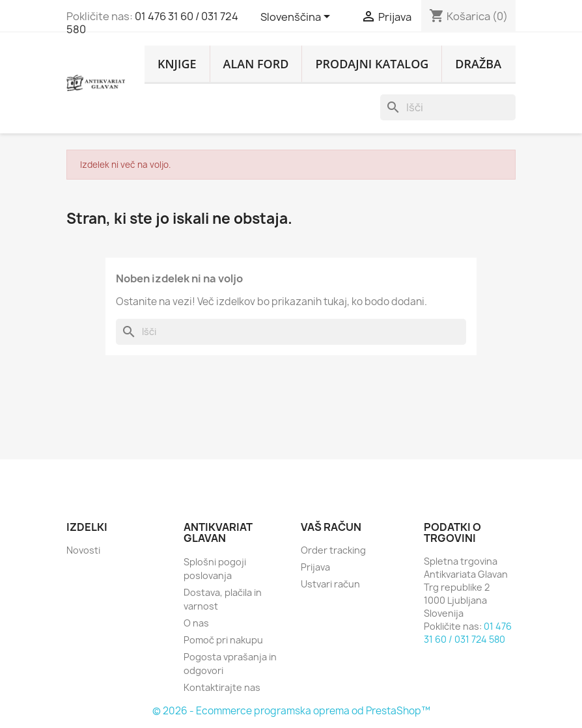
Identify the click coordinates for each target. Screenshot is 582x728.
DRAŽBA (478, 64)
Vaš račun (331, 527)
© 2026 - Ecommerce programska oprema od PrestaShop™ (291, 711)
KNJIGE (177, 64)
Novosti (83, 550)
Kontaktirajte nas (222, 687)
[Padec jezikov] (298, 18)
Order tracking (333, 550)
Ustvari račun (330, 584)
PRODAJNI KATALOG (372, 64)
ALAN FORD (256, 64)
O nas (196, 623)
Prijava (315, 567)
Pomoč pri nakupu (223, 640)
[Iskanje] (448, 107)
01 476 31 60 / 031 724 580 (152, 23)
